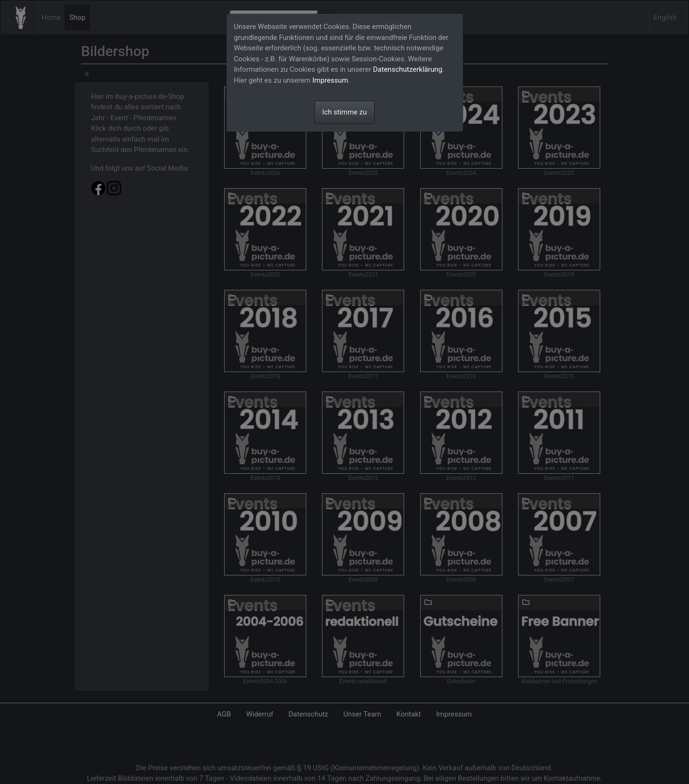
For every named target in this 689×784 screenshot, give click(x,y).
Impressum (330, 80)
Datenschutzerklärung (408, 69)
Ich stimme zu (345, 112)
